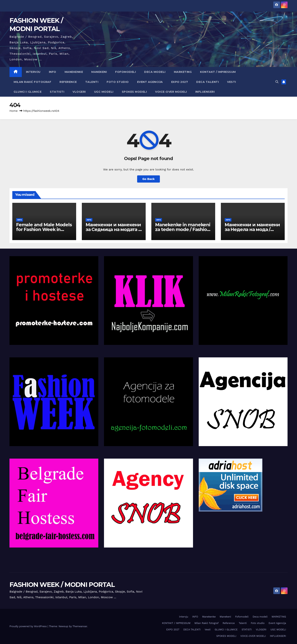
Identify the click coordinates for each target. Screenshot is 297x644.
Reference (68, 82)
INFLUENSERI (205, 92)
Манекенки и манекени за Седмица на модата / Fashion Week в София (113, 229)
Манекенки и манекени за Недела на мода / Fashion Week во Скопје (252, 229)
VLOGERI (79, 92)
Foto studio (118, 82)
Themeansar (80, 626)
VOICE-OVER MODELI (171, 92)
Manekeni (99, 72)
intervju (33, 72)
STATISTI (57, 92)
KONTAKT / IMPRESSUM (218, 72)
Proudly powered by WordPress (29, 626)
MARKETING (183, 72)
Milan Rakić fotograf (32, 82)
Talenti (92, 82)
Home (14, 111)
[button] (277, 82)
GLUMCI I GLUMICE (28, 92)
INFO (53, 72)
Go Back (149, 179)
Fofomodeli (125, 72)
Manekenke (74, 72)
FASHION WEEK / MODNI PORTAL (62, 585)
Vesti (232, 82)
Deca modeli (155, 72)
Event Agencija (150, 82)
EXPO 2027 (180, 82)
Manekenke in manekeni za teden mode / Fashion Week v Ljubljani (183, 229)
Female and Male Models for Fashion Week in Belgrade (44, 229)
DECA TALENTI (208, 82)
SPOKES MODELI (134, 92)
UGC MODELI (104, 92)
